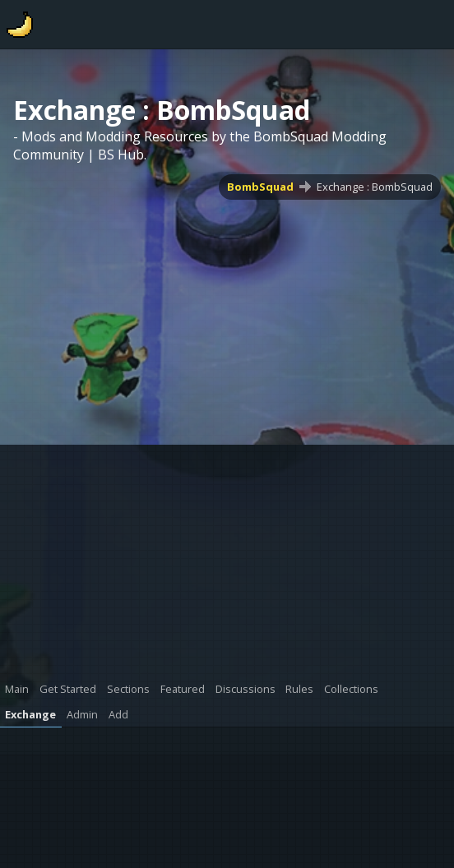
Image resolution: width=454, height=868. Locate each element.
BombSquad (260, 187)
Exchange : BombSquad (375, 187)
